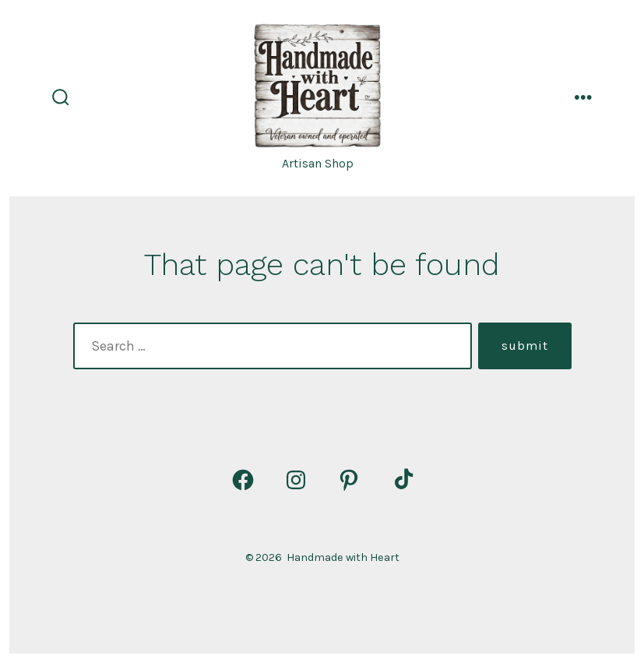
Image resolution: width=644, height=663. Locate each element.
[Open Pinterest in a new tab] (349, 480)
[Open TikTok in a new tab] (402, 480)
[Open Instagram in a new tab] (296, 480)
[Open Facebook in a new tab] (243, 480)
